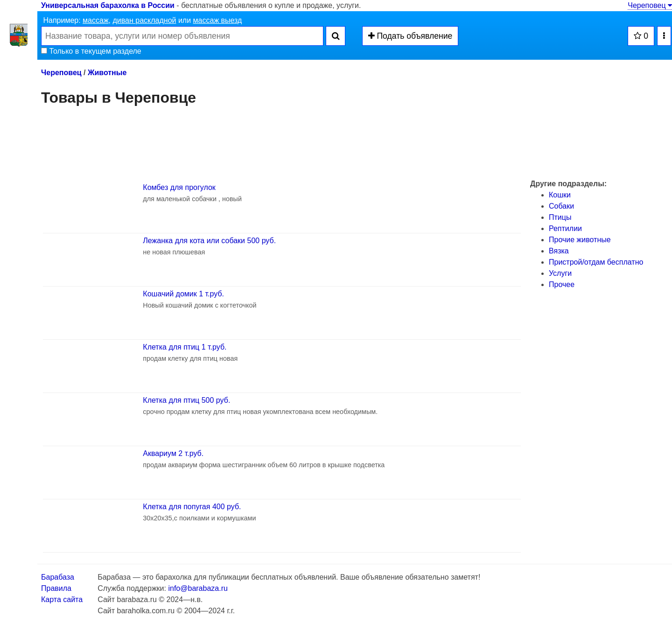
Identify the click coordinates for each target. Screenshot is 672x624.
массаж (96, 20)
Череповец (650, 5)
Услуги (560, 273)
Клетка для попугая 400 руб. (192, 507)
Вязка (559, 251)
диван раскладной (144, 20)
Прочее (562, 284)
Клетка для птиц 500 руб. (186, 400)
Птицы (560, 217)
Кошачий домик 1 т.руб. (183, 294)
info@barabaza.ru (198, 588)
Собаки (561, 206)
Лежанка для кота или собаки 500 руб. (209, 241)
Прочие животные (580, 240)
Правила (56, 588)
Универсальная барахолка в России (108, 5)
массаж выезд (218, 20)
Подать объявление (410, 36)
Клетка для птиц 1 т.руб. (185, 347)
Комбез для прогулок (179, 187)
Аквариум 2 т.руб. (173, 453)
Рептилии (565, 228)
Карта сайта (62, 599)
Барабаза (58, 577)
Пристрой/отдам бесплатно (596, 262)
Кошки (560, 195)
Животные (107, 73)
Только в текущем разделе (91, 51)
